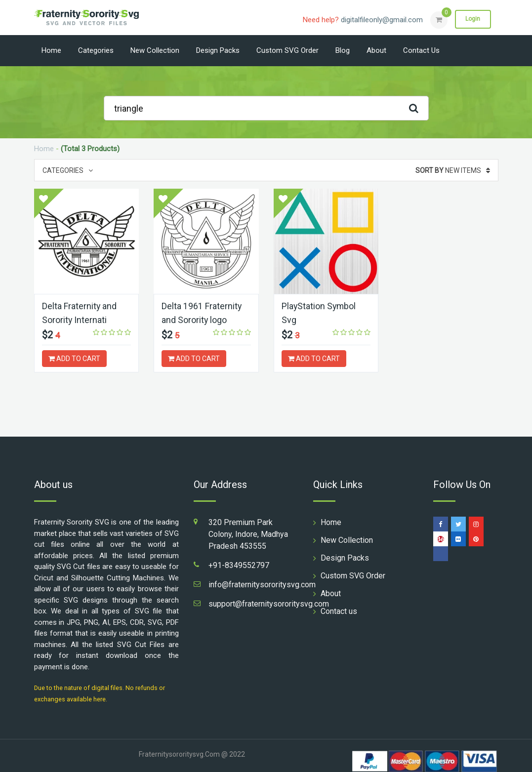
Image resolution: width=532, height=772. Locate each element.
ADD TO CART (74, 358)
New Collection (155, 50)
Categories (96, 50)
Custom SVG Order (287, 50)
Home (51, 50)
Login (473, 19)
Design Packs (218, 50)
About (376, 50)
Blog (343, 50)
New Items (453, 170)
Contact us (421, 50)
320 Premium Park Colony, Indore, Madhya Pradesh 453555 (248, 534)
